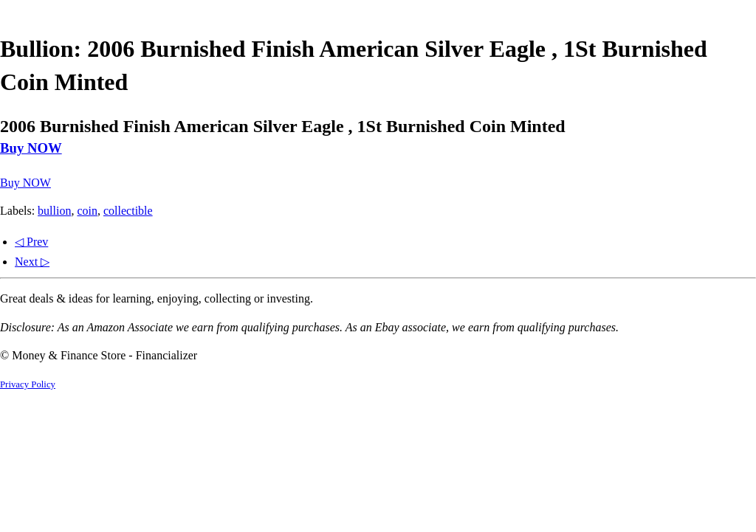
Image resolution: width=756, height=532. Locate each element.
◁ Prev (31, 242)
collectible (128, 211)
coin (87, 211)
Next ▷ (32, 262)
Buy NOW (31, 148)
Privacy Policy (28, 384)
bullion (54, 211)
